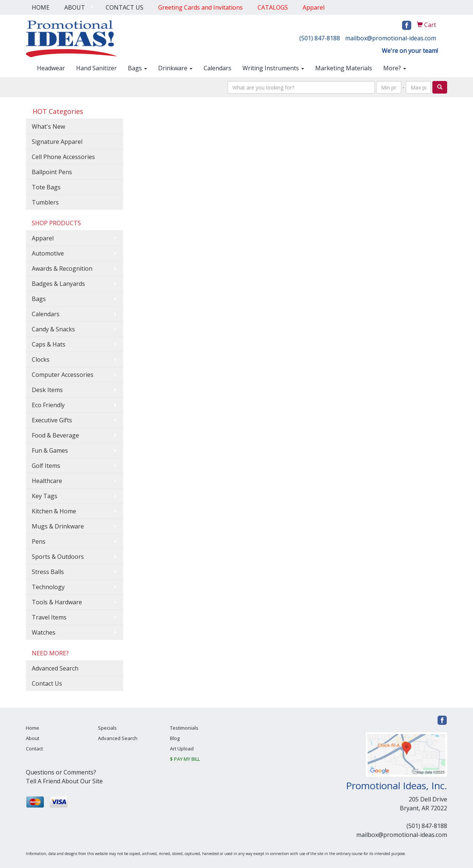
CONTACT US (125, 7)
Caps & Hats (49, 344)
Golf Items (46, 466)
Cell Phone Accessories (63, 157)
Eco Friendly (48, 405)
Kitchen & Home (54, 511)
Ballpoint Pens (52, 172)
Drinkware (175, 68)
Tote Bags (46, 187)
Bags (137, 68)
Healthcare (47, 481)
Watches (44, 632)
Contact (34, 749)
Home (33, 728)
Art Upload (182, 749)
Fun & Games (50, 450)
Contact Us (47, 683)
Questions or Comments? (61, 772)
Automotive (48, 253)
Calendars (217, 68)
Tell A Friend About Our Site (64, 781)
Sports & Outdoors (58, 557)
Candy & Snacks (53, 329)
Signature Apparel (57, 142)
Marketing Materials (344, 68)
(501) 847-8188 (320, 38)
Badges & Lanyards (58, 284)
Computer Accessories (63, 375)
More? (395, 68)
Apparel (43, 238)
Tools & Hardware (57, 602)
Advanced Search (55, 668)
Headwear (51, 68)
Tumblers (45, 202)
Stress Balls (48, 572)
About (33, 738)
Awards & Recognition (62, 268)
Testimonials (184, 728)
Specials (107, 728)
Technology (48, 587)
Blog (175, 738)
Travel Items (49, 617)
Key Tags (45, 496)
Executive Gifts (52, 420)
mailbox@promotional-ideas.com (391, 38)
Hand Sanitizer (96, 68)
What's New (48, 126)
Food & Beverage (55, 435)
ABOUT (75, 7)
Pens (39, 541)
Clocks (41, 359)
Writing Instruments (273, 68)
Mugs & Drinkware (58, 526)
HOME (41, 7)
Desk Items (47, 390)
